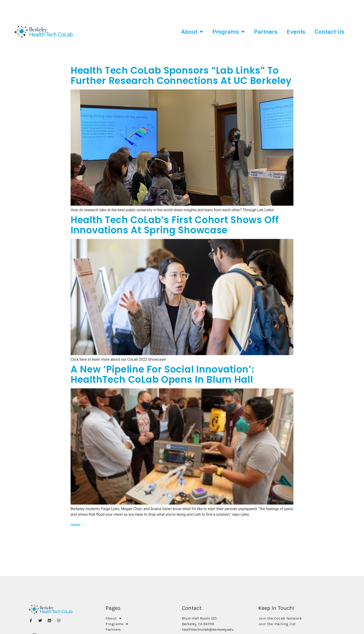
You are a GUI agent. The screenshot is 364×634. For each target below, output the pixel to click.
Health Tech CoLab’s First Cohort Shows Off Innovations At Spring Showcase (175, 225)
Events (296, 32)
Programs (229, 32)
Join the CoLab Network (280, 618)
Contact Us (330, 32)
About (192, 32)
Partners (266, 32)
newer (78, 525)
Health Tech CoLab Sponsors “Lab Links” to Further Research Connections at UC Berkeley (181, 76)
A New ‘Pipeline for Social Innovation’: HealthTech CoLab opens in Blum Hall (162, 374)
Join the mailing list (277, 624)
